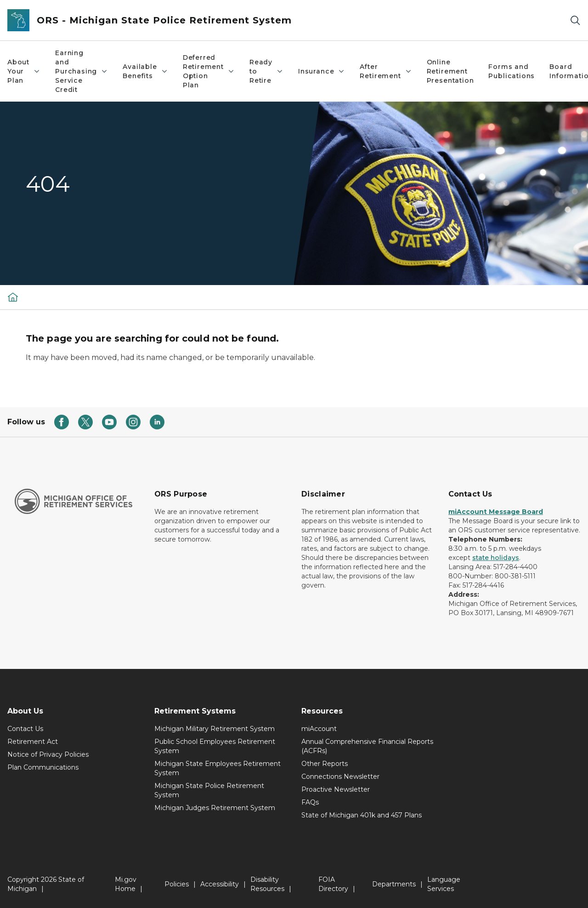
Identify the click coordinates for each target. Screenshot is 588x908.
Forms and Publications (512, 71)
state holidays (496, 558)
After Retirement (386, 71)
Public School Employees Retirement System (215, 746)
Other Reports (325, 764)
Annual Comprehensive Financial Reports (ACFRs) (367, 746)
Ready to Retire (266, 71)
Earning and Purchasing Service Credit (82, 71)
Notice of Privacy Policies (48, 754)
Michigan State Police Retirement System (209, 790)
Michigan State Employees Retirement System (218, 768)
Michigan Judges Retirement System (215, 808)
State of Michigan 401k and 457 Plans (362, 815)
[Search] (575, 20)
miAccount (319, 729)
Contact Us (25, 729)
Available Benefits (145, 71)
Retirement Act (33, 742)
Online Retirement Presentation (450, 71)
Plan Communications (43, 767)
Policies (177, 884)
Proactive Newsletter (336, 789)
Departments (394, 884)
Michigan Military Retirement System (215, 729)
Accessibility (220, 884)
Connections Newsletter (340, 777)
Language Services (444, 884)
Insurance (322, 71)
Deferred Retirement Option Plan (209, 71)
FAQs (310, 802)
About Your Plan (24, 71)
